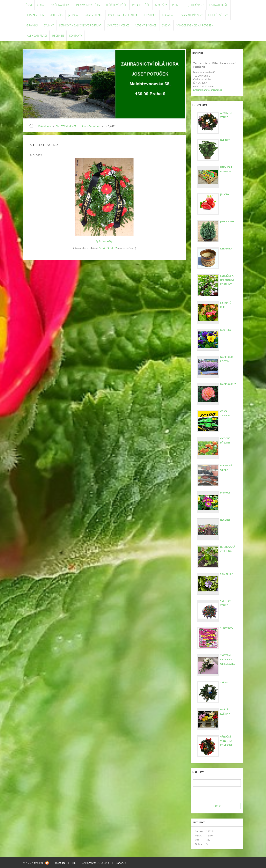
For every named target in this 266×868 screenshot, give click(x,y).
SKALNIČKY (56, 15)
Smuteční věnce (91, 126)
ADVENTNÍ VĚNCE (146, 25)
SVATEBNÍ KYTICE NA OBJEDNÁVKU (228, 659)
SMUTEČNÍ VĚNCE (118, 25)
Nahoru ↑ (121, 863)
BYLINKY (49, 25)
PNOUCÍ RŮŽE (141, 5)
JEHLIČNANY (196, 5)
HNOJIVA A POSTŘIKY (87, 5)
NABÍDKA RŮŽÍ (228, 384)
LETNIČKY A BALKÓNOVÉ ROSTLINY (80, 25)
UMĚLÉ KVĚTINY (218, 15)
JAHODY (73, 15)
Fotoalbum (169, 15)
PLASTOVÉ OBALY (226, 468)
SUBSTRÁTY (150, 15)
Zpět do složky (104, 241)
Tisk (74, 863)
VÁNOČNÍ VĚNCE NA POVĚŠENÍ (195, 25)
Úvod (29, 5)
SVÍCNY (166, 25)
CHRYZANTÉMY (35, 15)
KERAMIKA (32, 25)
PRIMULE (178, 5)
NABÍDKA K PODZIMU (226, 359)
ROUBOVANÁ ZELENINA (123, 15)
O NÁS (41, 5)
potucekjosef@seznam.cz (208, 90)
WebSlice (60, 863)
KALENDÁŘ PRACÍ (36, 36)
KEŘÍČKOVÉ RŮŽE (116, 5)
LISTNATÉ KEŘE (218, 5)
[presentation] (219, 795)
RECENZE (58, 36)
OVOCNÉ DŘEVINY (192, 15)
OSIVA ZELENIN (225, 413)
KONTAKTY (76, 36)
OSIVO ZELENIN (93, 15)
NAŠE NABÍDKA (60, 5)
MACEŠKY (161, 5)
